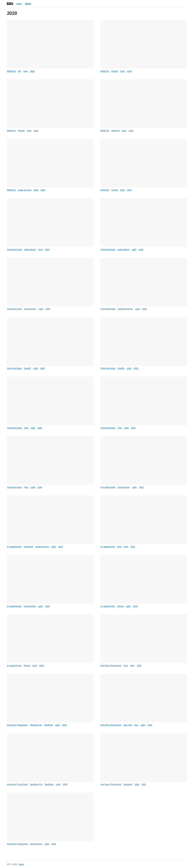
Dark (25, 71)
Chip (120, 428)
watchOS (116, 131)
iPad (26, 428)
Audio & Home (25, 190)
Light (134, 249)
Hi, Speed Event (14, 547)
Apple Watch (30, 249)
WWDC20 (11, 71)
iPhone (121, 606)
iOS (19, 71)
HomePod (28, 547)
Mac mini (128, 725)
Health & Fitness (125, 309)
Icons (19, 4)
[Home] (10, 4)
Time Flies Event (14, 249)
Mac (136, 725)
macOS (115, 190)
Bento (28, 4)
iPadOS (115, 71)
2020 (32, 71)
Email (21, 864)
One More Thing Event (111, 666)
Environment (30, 309)
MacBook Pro (36, 784)
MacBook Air (36, 725)
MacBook (49, 725)
